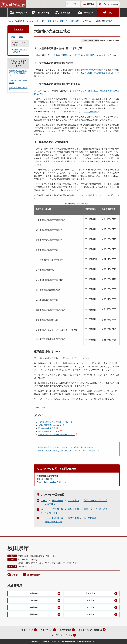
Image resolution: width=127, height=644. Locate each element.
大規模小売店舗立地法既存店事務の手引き (56, 435)
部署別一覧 (58, 518)
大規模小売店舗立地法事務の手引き (53, 422)
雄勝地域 (90, 614)
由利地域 (34, 607)
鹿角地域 (34, 593)
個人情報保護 (65, 630)
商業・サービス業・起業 (69, 21)
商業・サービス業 (53, 522)
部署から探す (66, 13)
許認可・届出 (51, 513)
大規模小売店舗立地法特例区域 (18, 82)
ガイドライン (46, 630)
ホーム (29, 21)
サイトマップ (27, 630)
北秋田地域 (90, 593)
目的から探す (44, 13)
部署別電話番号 (34, 575)
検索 (74, 4)
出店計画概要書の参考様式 (50, 425)
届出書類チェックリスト (49, 432)
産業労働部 (73, 518)
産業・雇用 (52, 21)
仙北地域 (90, 607)
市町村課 (90, 195)
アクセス (16, 575)
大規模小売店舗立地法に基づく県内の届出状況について (18, 73)
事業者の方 (89, 13)
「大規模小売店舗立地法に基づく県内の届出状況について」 (78, 55)
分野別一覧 (39, 21)
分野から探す (22, 13)
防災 (111, 13)
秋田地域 (90, 600)
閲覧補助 (90, 4)
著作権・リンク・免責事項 (90, 630)
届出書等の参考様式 (47, 428)
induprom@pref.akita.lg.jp (55, 482)
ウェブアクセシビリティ (62, 635)
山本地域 (34, 600)
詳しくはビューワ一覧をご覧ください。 (55, 451)
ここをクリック (91, 112)
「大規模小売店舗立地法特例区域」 (100, 73)
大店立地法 (87, 21)
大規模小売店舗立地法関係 (20, 51)
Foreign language (111, 4)
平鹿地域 (34, 614)
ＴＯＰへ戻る (40, 407)
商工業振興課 (90, 518)
